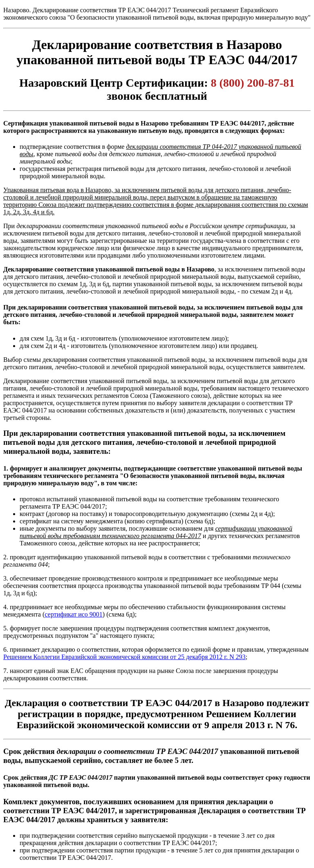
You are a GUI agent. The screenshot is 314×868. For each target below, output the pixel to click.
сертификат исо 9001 (74, 614)
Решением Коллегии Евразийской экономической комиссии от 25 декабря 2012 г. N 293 (124, 657)
